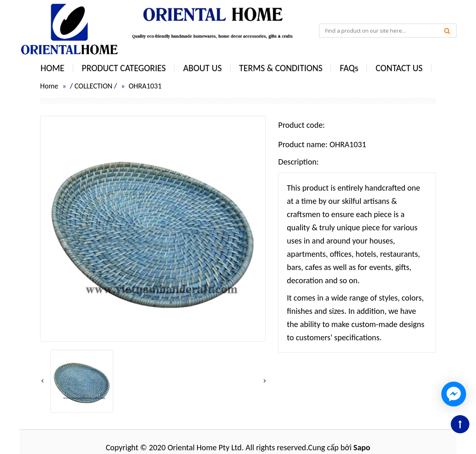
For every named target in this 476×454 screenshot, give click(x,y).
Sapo (362, 447)
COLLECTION (93, 86)
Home (49, 86)
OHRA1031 (145, 86)
